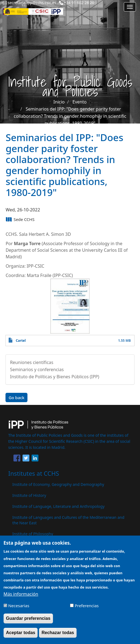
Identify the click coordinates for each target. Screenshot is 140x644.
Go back (16, 397)
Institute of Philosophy (33, 534)
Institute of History (29, 495)
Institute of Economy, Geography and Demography (58, 484)
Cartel (21, 341)
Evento (79, 102)
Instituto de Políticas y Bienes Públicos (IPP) (54, 377)
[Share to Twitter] (26, 459)
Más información (21, 597)
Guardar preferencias (28, 621)
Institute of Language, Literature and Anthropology (58, 506)
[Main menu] (130, 7)
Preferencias (87, 608)
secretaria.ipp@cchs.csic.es (32, 3)
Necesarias (19, 608)
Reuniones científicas (32, 362)
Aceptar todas (21, 635)
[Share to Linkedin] (35, 459)
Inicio (59, 102)
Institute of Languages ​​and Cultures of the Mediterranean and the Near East (68, 520)
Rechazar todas (58, 635)
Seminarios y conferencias (37, 369)
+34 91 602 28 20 (79, 3)
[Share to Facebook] (17, 459)
